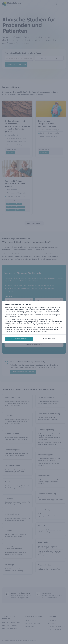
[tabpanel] (34, 318)
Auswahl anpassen (49, 339)
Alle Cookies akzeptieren (19, 339)
